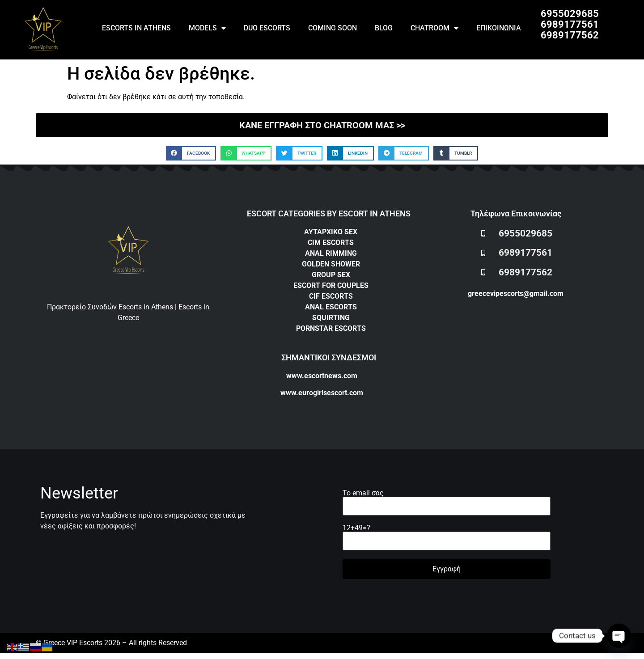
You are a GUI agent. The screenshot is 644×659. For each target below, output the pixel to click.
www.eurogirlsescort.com (322, 393)
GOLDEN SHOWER (331, 264)
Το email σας (447, 500)
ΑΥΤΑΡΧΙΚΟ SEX (331, 232)
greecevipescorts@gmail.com (516, 294)
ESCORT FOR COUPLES (331, 285)
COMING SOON (333, 28)
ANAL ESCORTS (331, 307)
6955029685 (570, 14)
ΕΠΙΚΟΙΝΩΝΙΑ (499, 28)
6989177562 (570, 35)
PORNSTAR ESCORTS (331, 328)
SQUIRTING (331, 318)
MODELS (207, 28)
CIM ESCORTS (331, 243)
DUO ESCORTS (267, 28)
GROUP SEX (331, 275)
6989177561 (570, 24)
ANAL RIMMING (331, 253)
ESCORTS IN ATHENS (136, 28)
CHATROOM (434, 28)
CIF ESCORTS (331, 296)
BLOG (384, 28)
